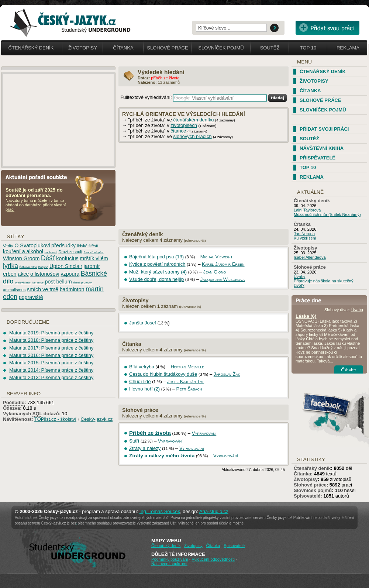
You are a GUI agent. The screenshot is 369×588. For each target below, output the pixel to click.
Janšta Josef (143, 323)
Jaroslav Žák (227, 374)
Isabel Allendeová (310, 257)
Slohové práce (167, 48)
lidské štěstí (88, 246)
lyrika (11, 266)
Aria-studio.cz (214, 511)
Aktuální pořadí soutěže (39, 177)
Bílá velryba (142, 367)
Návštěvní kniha (322, 148)
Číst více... (349, 369)
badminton (72, 289)
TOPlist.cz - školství (55, 419)
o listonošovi (45, 274)
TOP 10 (308, 167)
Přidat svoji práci (324, 129)
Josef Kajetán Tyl (186, 381)
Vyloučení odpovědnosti (213, 559)
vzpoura (70, 274)
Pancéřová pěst (93, 252)
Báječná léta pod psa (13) (156, 257)
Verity (8, 246)
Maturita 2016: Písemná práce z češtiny (51, 355)
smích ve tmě (43, 289)
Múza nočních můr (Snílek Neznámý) (327, 214)
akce (23, 274)
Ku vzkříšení (305, 238)
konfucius (67, 258)
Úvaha (357, 310)
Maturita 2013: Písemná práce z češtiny (51, 377)
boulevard (51, 252)
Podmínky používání (170, 559)
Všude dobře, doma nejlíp (156, 279)
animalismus (14, 290)
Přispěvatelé (318, 158)
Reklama (348, 48)
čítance (178, 131)
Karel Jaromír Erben (223, 264)
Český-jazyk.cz (97, 419)
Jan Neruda (304, 234)
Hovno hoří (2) (144, 389)
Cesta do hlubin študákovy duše (163, 374)
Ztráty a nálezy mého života (162, 456)
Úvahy (299, 276)
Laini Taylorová (307, 210)
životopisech (184, 125)
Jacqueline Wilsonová (223, 279)
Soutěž (270, 48)
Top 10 (308, 48)
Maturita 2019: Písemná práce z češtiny (51, 333)
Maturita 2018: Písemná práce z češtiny (51, 340)
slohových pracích (193, 136)
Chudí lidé (140, 381)
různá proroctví (83, 283)
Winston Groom (21, 258)
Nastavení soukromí (169, 564)
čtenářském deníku (194, 120)
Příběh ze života (150, 433)
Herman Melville (187, 367)
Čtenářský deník (142, 234)
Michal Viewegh (216, 257)
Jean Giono (215, 272)
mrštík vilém (94, 258)
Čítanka (123, 48)
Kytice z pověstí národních (157, 264)
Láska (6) (306, 316)
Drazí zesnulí (70, 252)
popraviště (31, 297)
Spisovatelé (307, 496)
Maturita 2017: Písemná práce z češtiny (51, 348)
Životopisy (83, 48)
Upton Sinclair (66, 266)
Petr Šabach (189, 389)
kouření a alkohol (23, 251)
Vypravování (204, 433)
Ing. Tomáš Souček (160, 511)
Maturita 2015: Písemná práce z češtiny (51, 363)
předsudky (63, 245)
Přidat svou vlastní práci (327, 28)
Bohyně (43, 267)
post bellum (58, 282)
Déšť (48, 258)
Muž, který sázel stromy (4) (158, 272)
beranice (38, 283)
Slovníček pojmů (221, 48)
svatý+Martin (23, 283)
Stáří (134, 441)
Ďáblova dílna (28, 267)
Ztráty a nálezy (145, 448)
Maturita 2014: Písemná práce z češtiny (51, 370)
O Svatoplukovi (32, 245)
